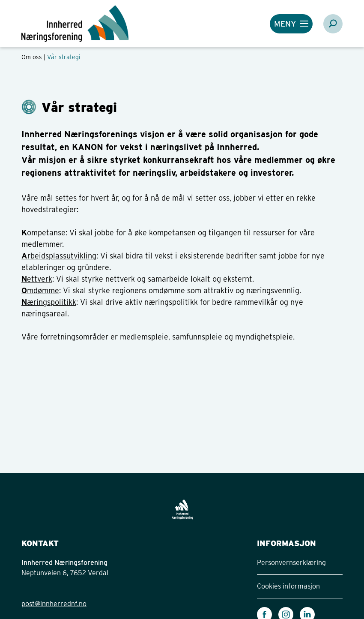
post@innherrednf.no (54, 604)
